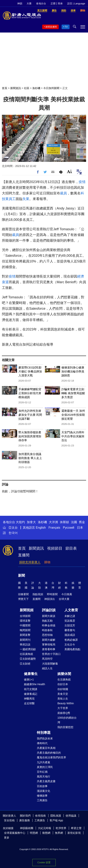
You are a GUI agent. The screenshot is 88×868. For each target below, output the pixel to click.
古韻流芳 (70, 625)
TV (66, 27)
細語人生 (47, 668)
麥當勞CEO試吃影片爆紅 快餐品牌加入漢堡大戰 (30, 371)
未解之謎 (70, 616)
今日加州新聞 (51, 88)
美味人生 (63, 699)
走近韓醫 (29, 703)
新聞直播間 (51, 27)
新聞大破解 (49, 640)
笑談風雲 (70, 621)
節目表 (71, 548)
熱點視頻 (38, 594)
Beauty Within (66, 703)
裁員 (63, 193)
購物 (47, 562)
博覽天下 (23, 599)
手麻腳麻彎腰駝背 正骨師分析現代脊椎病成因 (30, 393)
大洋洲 (53, 522)
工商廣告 (42, 800)
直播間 (24, 555)
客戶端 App (56, 820)
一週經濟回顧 (28, 649)
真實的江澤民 (45, 767)
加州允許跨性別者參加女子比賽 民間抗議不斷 (30, 415)
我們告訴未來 (45, 738)
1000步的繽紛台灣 (67, 720)
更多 (7, 838)
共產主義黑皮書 (46, 781)
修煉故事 (42, 796)
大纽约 (20, 522)
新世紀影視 (74, 833)
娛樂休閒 (64, 674)
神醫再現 (29, 699)
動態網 (46, 833)
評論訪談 (49, 610)
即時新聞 (52, 594)
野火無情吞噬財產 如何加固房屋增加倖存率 (30, 436)
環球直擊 (25, 621)
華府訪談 (25, 645)
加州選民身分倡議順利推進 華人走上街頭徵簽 (30, 458)
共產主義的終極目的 (49, 753)
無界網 (59, 833)
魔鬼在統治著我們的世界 (52, 757)
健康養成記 (31, 694)
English (41, 528)
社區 (27, 88)
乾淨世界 (61, 828)
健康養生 (31, 674)
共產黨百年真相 (46, 748)
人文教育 (71, 610)
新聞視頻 (27, 610)
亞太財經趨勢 (28, 659)
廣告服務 (25, 820)
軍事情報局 (49, 645)
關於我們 (25, 816)
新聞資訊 (16, 88)
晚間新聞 (25, 630)
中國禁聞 (25, 625)
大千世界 (63, 708)
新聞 (21, 576)
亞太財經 (25, 664)
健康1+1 (29, 680)
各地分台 (41, 3)
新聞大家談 (49, 616)
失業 (26, 199)
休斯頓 (64, 522)
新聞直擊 (25, 635)
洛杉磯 (36, 88)
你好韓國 (63, 689)
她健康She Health (34, 684)
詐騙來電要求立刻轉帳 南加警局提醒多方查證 (73, 393)
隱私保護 (56, 816)
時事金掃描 (49, 625)
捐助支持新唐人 (30, 562)
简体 (60, 3)
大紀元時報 (44, 828)
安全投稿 (9, 820)
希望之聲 (76, 828)
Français (54, 528)
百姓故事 (42, 786)
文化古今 (70, 645)
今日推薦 (67, 594)
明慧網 (34, 833)
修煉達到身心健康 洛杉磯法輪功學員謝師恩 (73, 371)
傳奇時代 (42, 743)
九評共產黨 (44, 762)
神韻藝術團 (27, 828)
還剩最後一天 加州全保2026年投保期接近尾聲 (73, 415)
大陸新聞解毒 (50, 664)
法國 (74, 522)
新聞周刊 (25, 640)
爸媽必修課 (71, 640)
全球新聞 (25, 616)
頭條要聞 (23, 594)
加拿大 (31, 522)
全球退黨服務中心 (15, 833)
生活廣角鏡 (64, 680)
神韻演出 (50, 599)
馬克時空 (47, 659)
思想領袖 (47, 635)
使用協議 (71, 816)
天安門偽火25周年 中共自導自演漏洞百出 (73, 436)
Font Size (69, 171)
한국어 (13, 533)
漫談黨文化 (44, 791)
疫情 (82, 182)
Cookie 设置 (44, 862)
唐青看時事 (49, 649)
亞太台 (13, 528)
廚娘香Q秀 (64, 713)
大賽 (29, 3)
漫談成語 (70, 635)
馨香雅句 (70, 630)
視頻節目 (55, 548)
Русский (69, 528)
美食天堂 (63, 694)
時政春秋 (47, 630)
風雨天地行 (44, 776)
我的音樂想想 (65, 727)
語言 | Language (76, 3)
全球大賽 (64, 599)
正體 (53, 3)
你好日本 (63, 684)
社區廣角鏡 (26, 654)
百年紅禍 (42, 772)
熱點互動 (47, 621)
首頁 (5, 88)
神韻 (20, 3)
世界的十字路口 (51, 654)
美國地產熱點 (72, 649)
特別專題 (44, 733)
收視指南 (40, 816)
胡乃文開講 (31, 689)
